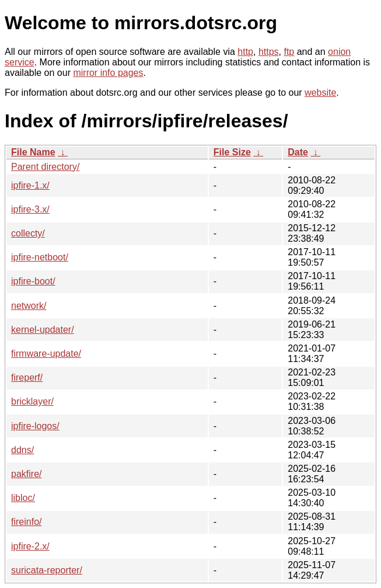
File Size (232, 152)
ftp (289, 52)
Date (298, 152)
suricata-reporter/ (47, 570)
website (320, 93)
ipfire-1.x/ (30, 185)
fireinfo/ (26, 522)
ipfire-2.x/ (30, 546)
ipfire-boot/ (33, 281)
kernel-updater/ (43, 330)
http (245, 52)
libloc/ (23, 498)
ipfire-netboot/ (40, 257)
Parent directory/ (45, 167)
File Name (33, 152)
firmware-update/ (46, 354)
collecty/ (28, 233)
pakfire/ (26, 474)
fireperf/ (27, 377)
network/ (29, 306)
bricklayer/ (32, 401)
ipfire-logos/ (35, 426)
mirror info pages (108, 73)
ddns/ (22, 450)
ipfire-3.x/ (30, 209)
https (269, 52)
